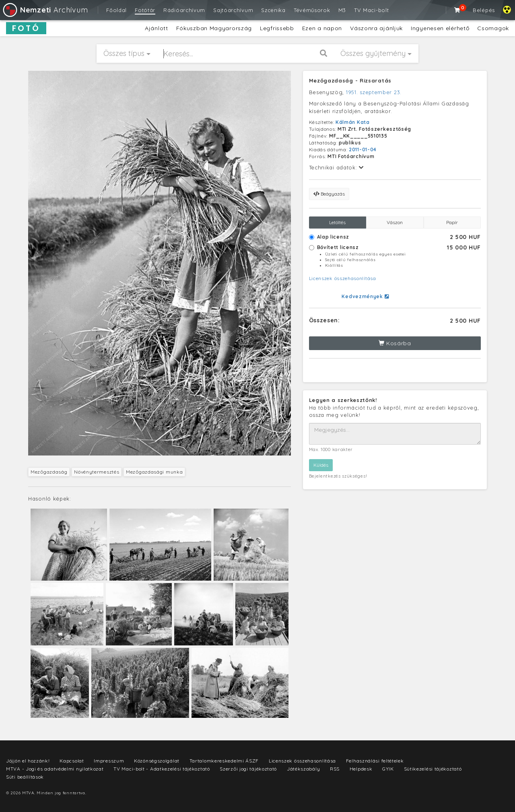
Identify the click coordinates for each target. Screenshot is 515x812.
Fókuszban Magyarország (214, 28)
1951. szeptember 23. (374, 92)
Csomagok (493, 28)
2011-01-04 (363, 149)
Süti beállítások (25, 777)
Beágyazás (329, 194)
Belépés (484, 10)
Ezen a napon (322, 28)
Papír (452, 222)
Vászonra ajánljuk (376, 28)
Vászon (395, 222)
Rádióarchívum (184, 10)
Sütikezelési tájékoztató (433, 769)
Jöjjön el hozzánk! (28, 761)
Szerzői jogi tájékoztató (248, 769)
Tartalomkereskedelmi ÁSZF (224, 761)
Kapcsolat (72, 761)
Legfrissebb (277, 28)
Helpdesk (361, 769)
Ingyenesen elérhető (440, 28)
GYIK (388, 769)
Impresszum (109, 761)
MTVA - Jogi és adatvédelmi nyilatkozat (55, 769)
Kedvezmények (365, 296)
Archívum (45, 10)
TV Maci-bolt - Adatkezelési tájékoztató (162, 769)
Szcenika (273, 10)
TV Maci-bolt (371, 10)
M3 (342, 10)
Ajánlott (157, 28)
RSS (335, 769)
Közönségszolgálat (157, 761)
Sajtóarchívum (233, 10)
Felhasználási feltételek (375, 761)
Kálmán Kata (353, 122)
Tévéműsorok (312, 10)
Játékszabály (303, 769)
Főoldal (116, 10)
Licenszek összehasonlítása (343, 278)
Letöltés (337, 222)
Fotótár (145, 10)
